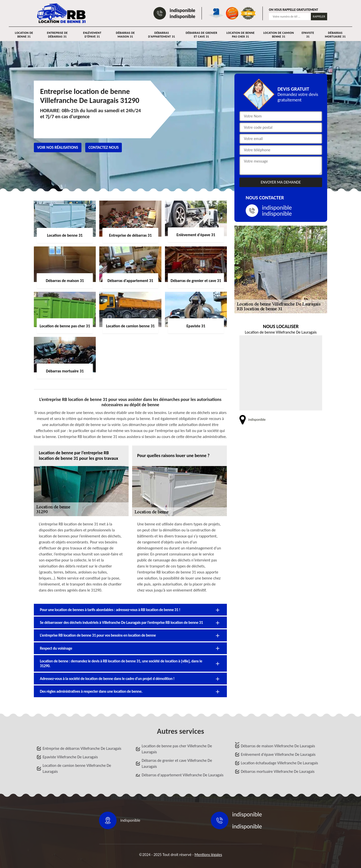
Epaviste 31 (308, 35)
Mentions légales (208, 855)
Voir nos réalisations (58, 147)
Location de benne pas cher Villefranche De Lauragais (177, 749)
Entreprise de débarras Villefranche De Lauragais (82, 748)
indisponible (183, 10)
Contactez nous (104, 147)
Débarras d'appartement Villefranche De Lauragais (183, 775)
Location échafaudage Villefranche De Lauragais (280, 763)
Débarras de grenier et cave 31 (202, 35)
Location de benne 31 (24, 35)
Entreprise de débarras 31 (57, 35)
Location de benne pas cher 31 (240, 35)
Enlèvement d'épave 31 (92, 35)
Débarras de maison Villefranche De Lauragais (278, 746)
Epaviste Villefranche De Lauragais (70, 757)
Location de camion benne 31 (279, 35)
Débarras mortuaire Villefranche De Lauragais (278, 771)
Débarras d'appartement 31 (162, 35)
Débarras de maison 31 (125, 35)
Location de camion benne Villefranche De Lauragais (77, 768)
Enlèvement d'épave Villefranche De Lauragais (278, 754)
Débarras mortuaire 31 (335, 35)
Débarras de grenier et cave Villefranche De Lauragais (177, 763)
